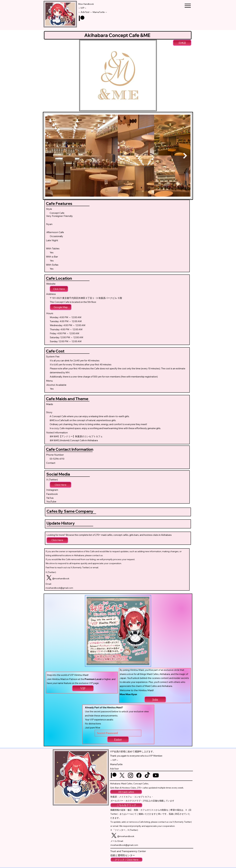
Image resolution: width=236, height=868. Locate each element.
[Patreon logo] (82, 18)
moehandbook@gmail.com (59, 588)
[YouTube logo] (156, 775)
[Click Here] (59, 289)
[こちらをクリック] (126, 805)
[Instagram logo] (130, 775)
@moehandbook (61, 579)
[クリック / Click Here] (127, 860)
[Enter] (118, 739)
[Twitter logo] (49, 578)
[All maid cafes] (126, 792)
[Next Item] (185, 156)
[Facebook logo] (139, 775)
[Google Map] (61, 307)
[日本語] (182, 43)
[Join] (155, 699)
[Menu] (188, 6)
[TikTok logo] (147, 775)
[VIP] (83, 688)
